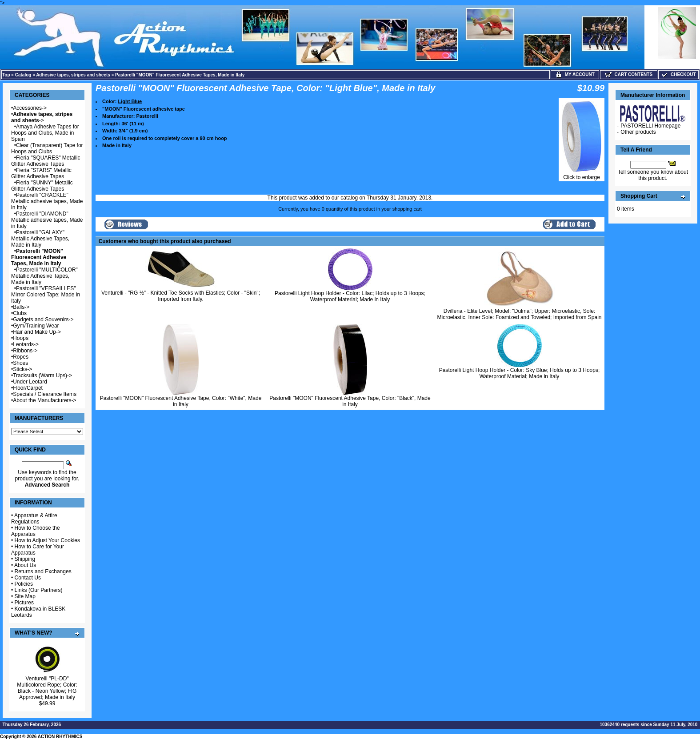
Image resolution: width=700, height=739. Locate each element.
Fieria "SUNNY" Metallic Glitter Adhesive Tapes (42, 186)
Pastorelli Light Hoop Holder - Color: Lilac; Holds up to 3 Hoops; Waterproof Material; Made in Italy (350, 296)
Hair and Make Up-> (37, 332)
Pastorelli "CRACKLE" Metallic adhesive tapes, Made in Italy (47, 201)
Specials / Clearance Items (45, 394)
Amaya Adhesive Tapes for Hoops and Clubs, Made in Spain (45, 133)
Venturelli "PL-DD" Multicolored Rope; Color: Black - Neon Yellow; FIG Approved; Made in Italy (47, 688)
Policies (24, 584)
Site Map (25, 596)
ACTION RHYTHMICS (60, 737)
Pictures (24, 603)
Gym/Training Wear (36, 326)
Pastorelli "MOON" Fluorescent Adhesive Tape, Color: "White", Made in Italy (181, 401)
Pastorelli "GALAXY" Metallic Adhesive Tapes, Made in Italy (40, 239)
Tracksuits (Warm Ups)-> (42, 375)
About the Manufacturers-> (44, 400)
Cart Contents (629, 74)
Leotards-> (26, 344)
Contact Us (28, 578)
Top (6, 75)
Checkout (678, 74)
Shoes (20, 363)
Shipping (25, 559)
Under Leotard (30, 382)
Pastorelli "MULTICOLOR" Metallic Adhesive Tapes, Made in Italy (44, 276)
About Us (25, 565)
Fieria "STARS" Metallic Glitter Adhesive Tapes (41, 173)
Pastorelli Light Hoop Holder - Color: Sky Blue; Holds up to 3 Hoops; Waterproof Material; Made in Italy (520, 373)
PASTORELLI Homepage (650, 126)
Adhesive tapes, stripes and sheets (73, 75)
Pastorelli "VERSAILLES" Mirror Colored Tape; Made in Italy (46, 295)
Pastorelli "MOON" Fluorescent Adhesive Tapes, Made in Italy (180, 75)
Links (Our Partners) (39, 590)
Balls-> (21, 307)
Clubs (20, 313)
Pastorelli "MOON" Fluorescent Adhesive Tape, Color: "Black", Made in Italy (350, 401)
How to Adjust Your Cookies (47, 540)
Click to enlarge (582, 175)
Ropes (21, 357)
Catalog (23, 75)
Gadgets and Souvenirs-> (43, 320)
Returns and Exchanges (43, 571)
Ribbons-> (25, 351)
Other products (638, 132)
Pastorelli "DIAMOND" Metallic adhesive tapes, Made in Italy (47, 220)
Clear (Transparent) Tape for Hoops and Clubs (47, 148)
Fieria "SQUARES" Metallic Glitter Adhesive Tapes (46, 161)
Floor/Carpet (28, 388)
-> (42, 117)
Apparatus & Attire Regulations (34, 519)
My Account (575, 74)
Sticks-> (22, 369)
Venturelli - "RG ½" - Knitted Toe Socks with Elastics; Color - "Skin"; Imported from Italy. (181, 296)
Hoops (21, 338)
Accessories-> (30, 108)
